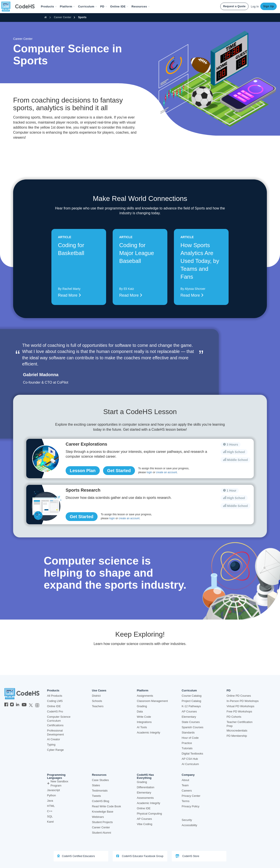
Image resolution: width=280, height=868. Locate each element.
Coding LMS (55, 701)
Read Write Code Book (106, 806)
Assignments (145, 696)
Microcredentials (237, 731)
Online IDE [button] (119, 6)
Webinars (98, 817)
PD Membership (237, 736)
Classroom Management (152, 701)
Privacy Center (191, 796)
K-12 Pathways (191, 706)
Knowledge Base (103, 812)
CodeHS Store (187, 856)
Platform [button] (67, 6)
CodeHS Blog (101, 801)
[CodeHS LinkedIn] (18, 705)
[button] (49, 7)
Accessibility (190, 825)
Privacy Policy (191, 806)
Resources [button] (141, 6)
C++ (50, 811)
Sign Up (269, 6)
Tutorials (187, 748)
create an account (166, 472)
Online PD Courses (239, 696)
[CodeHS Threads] (37, 705)
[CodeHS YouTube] (24, 705)
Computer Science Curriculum (59, 719)
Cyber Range (55, 750)
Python (51, 795)
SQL (50, 816)
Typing (51, 745)
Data (140, 711)
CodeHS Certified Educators (76, 856)
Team (185, 785)
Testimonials (100, 791)
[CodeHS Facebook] (6, 705)
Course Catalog (192, 696)
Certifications (55, 725)
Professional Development (55, 733)
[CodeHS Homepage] (20, 7)
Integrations (144, 722)
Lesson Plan (83, 471)
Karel (50, 822)
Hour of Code (190, 738)
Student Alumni (101, 833)
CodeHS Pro (55, 711)
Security (187, 820)
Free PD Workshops (239, 711)
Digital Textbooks (192, 754)
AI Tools (142, 727)
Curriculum (189, 691)
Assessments (145, 798)
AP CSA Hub (190, 759)
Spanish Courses (193, 727)
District (96, 696)
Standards (188, 732)
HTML (51, 806)
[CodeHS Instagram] (12, 705)
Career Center (62, 17)
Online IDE (54, 706)
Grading (142, 706)
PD (229, 691)
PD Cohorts (234, 717)
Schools (97, 701)
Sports (82, 17)
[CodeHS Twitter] (31, 705)
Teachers (98, 706)
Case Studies (100, 780)
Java (50, 801)
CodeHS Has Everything (145, 776)
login (149, 472)
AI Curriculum (190, 764)
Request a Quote (234, 6)
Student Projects (102, 822)
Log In (255, 7)
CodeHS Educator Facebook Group (140, 856)
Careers (187, 791)
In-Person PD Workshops (243, 701)
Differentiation (145, 787)
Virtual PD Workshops (241, 706)
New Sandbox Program (58, 783)
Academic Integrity (148, 732)
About (185, 780)
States (96, 785)
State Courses (191, 722)
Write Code (144, 717)
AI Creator (53, 739)
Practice (187, 743)
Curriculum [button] (88, 6)
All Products (55, 696)
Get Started (119, 471)
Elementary (189, 717)
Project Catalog (192, 701)
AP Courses (189, 711)
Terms (186, 801)
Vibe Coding (144, 824)
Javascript (53, 790)
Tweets (96, 796)
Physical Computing (149, 814)
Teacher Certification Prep (240, 724)
